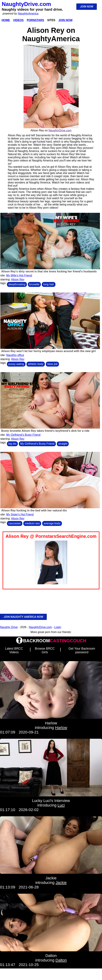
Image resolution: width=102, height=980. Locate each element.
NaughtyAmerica (28, 14)
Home (6, 20)
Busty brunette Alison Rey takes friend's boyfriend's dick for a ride (45, 431)
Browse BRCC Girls (45, 650)
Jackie (51, 878)
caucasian (15, 523)
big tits (12, 444)
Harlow (51, 723)
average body (52, 523)
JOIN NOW (87, 7)
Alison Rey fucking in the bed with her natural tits (34, 510)
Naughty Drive (9, 627)
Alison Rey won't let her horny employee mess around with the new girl (48, 351)
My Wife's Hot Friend (19, 275)
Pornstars (35, 20)
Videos (18, 20)
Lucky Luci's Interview (51, 801)
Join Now (65, 20)
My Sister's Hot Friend (20, 514)
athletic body (36, 364)
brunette (34, 284)
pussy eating (16, 364)
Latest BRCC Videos (14, 650)
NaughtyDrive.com (26, 4)
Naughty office (15, 355)
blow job (52, 364)
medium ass (32, 523)
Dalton (51, 956)
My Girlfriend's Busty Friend (23, 435)
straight (63, 444)
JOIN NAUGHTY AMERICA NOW (23, 617)
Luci (61, 805)
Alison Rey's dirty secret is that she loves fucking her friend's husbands (49, 271)
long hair (49, 284)
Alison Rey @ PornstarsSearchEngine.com (51, 536)
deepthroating (17, 284)
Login (58, 627)
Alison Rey (18, 279)
